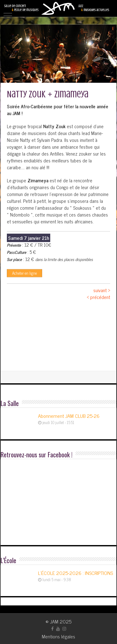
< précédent (98, 297)
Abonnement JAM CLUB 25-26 (69, 416)
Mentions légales (58, 636)
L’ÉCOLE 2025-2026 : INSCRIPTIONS (76, 573)
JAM (54, 621)
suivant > (102, 290)
